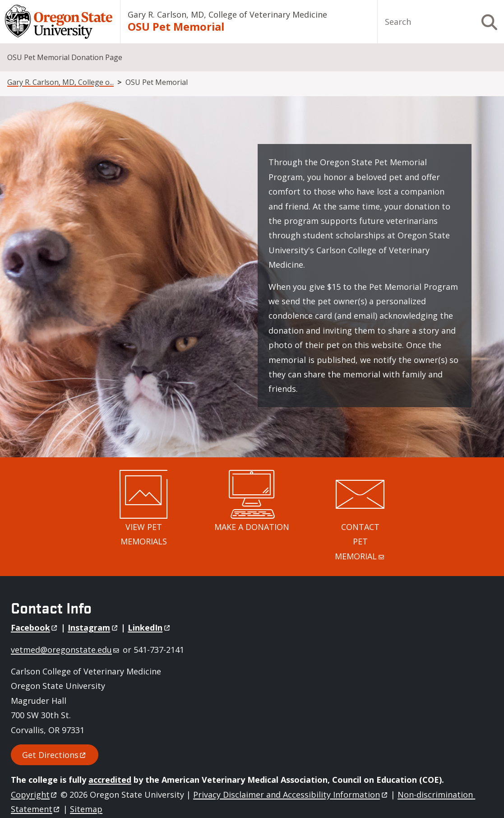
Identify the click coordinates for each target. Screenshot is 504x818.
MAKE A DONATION (252, 527)
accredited (110, 780)
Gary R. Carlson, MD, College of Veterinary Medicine (227, 14)
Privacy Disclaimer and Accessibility (291, 795)
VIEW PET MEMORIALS (144, 534)
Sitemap (86, 809)
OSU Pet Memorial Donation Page (65, 57)
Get (55, 755)
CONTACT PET (360, 541)
